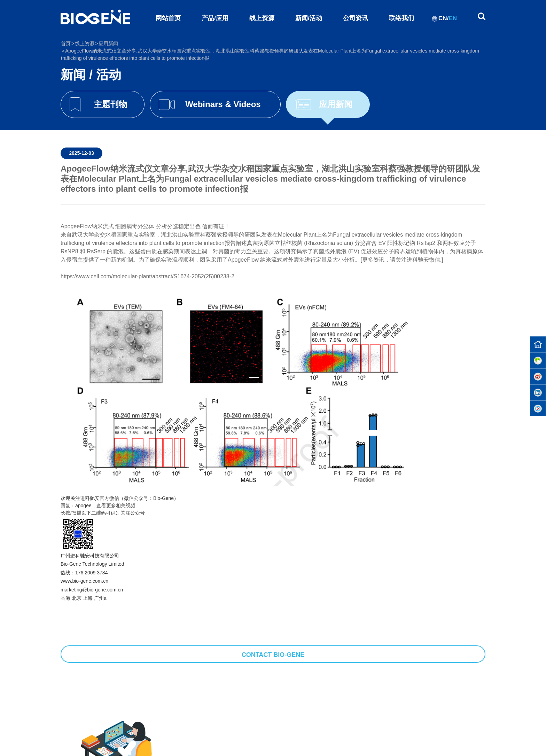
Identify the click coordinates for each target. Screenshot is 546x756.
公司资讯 (356, 18)
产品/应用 (215, 18)
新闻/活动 (309, 18)
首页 (66, 43)
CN (443, 18)
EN (453, 18)
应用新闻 (336, 104)
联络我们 (401, 18)
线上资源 (262, 18)
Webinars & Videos (223, 104)
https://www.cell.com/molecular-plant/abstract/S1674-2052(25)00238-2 (147, 276)
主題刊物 (110, 104)
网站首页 (168, 18)
